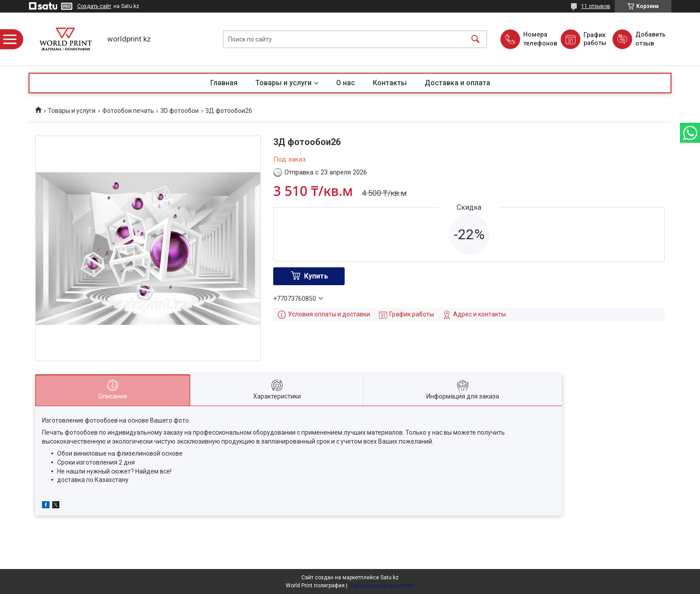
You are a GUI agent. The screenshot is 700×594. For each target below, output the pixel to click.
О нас (346, 83)
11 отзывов (596, 6)
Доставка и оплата (457, 83)
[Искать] (475, 39)
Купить (316, 276)
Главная (224, 83)
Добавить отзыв (650, 39)
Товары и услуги (283, 83)
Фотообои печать (128, 111)
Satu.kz (390, 577)
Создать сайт (94, 6)
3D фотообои (179, 111)
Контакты (390, 83)
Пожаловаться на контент (382, 586)
